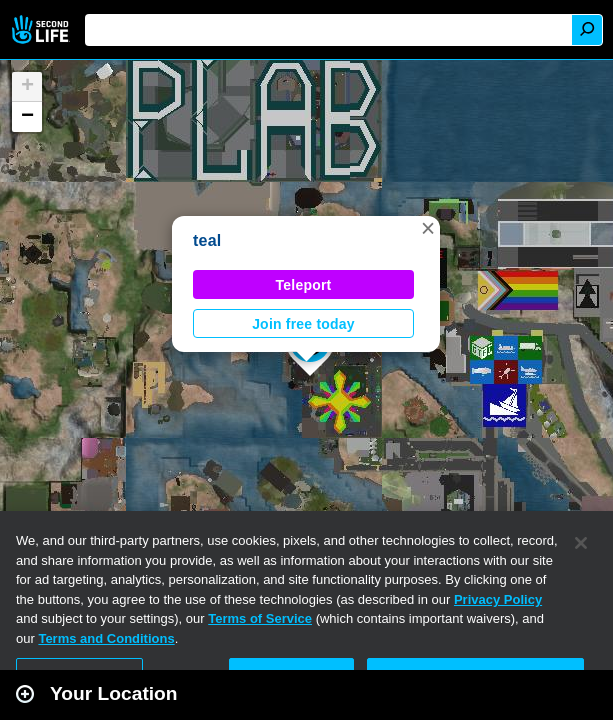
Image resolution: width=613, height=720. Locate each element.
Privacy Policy (498, 599)
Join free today (303, 324)
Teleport (304, 285)
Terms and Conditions (106, 638)
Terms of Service (260, 618)
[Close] (581, 543)
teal (207, 240)
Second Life (42, 29)
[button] (428, 228)
